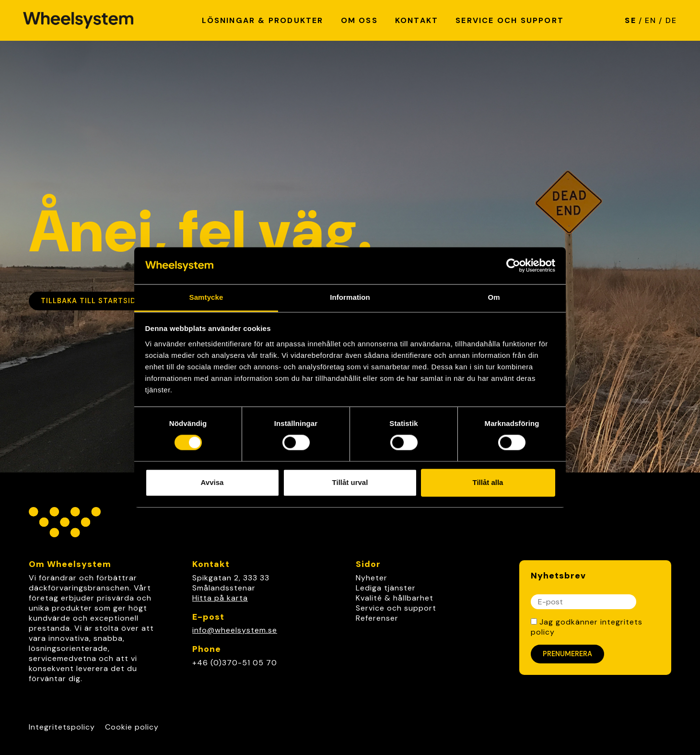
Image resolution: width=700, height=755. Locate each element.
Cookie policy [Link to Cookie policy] (132, 727)
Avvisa (212, 482)
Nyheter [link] (372, 578)
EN (651, 20)
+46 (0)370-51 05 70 (235, 663)
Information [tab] (350, 297)
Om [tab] (494, 297)
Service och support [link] (396, 608)
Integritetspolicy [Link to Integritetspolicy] (62, 727)
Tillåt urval (350, 482)
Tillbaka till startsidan (93, 301)
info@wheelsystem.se (235, 630)
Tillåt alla (488, 482)
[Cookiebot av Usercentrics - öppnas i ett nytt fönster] (513, 266)
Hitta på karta (220, 598)
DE (671, 20)
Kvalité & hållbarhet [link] (395, 598)
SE (630, 20)
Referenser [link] (377, 618)
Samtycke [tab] (206, 297)
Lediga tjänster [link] (386, 588)
